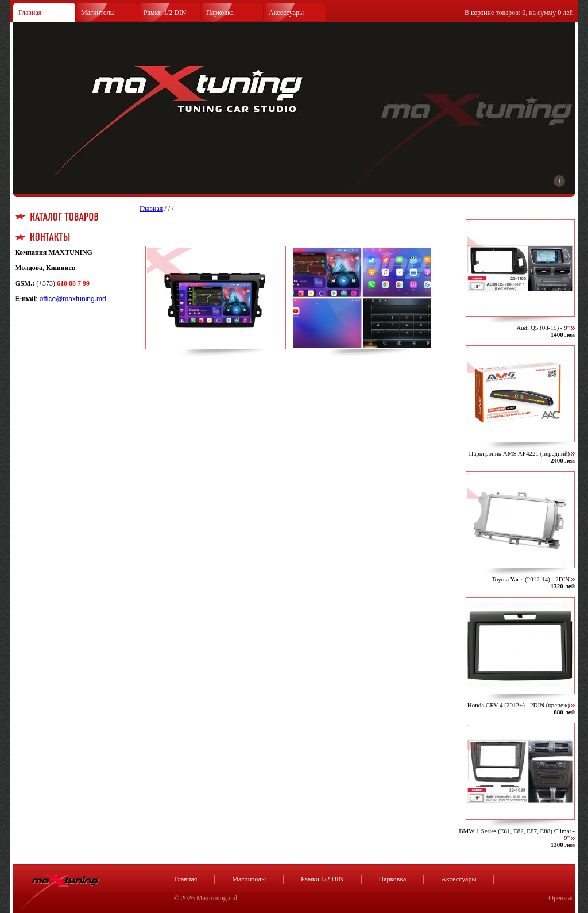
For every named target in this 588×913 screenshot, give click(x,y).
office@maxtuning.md (73, 299)
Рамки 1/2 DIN (165, 13)
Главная (30, 13)
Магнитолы (98, 13)
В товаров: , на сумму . (520, 13)
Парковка (220, 13)
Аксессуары (286, 13)
